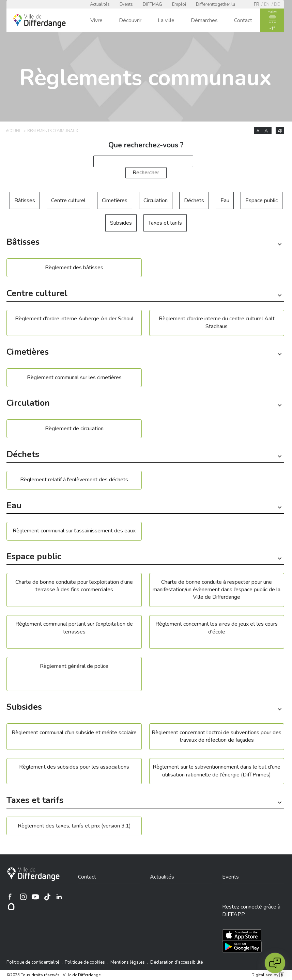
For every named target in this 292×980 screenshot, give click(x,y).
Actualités (100, 4)
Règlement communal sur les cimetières (74, 377)
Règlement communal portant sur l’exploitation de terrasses (74, 628)
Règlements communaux (53, 131)
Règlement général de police (74, 666)
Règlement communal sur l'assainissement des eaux (74, 531)
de (277, 4)
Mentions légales (128, 962)
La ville (166, 20)
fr (257, 4)
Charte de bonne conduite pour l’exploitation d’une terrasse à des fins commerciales (74, 586)
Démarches (204, 20)
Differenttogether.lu (216, 4)
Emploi (179, 4)
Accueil (13, 131)
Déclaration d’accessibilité (176, 962)
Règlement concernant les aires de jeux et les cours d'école (217, 628)
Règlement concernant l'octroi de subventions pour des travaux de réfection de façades (217, 736)
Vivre (96, 20)
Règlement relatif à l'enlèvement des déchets (74, 480)
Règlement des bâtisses (74, 268)
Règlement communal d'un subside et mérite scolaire (74, 733)
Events (126, 4)
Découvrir (130, 20)
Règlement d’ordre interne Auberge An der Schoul (74, 319)
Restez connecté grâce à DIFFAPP (251, 911)
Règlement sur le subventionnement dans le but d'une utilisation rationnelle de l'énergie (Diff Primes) (217, 771)
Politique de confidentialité (33, 962)
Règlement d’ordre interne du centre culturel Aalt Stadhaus (217, 322)
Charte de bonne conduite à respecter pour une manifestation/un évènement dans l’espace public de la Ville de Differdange (217, 590)
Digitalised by (268, 975)
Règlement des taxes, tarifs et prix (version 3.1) (74, 826)
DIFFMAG (152, 4)
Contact (243, 20)
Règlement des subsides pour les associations (74, 767)
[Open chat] (275, 963)
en (267, 4)
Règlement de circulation (74, 429)
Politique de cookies (85, 962)
